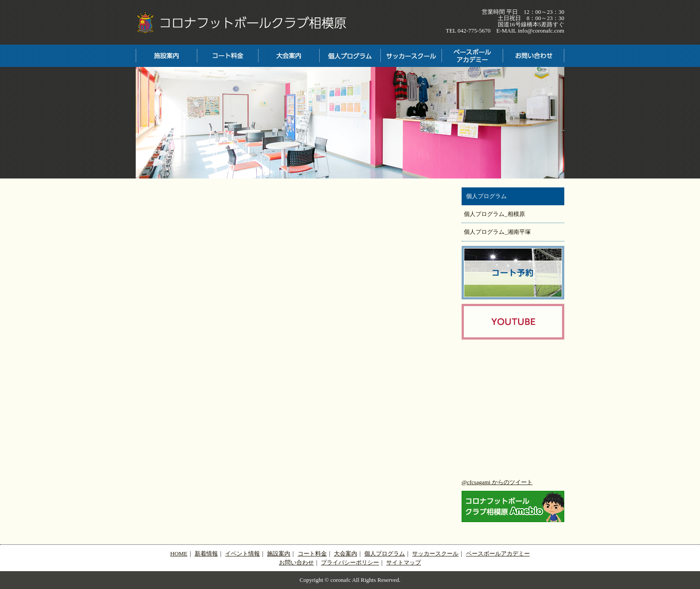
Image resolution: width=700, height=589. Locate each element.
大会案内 (346, 554)
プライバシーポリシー (350, 562)
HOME (179, 554)
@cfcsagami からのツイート (497, 482)
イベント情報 (242, 554)
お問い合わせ (296, 562)
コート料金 (312, 554)
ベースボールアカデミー (498, 554)
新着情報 (206, 554)
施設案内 (279, 554)
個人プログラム (385, 554)
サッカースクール (435, 554)
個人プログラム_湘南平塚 (497, 232)
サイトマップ (404, 562)
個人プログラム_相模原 (494, 214)
